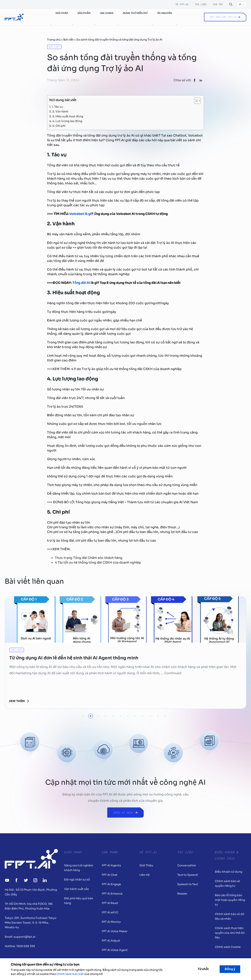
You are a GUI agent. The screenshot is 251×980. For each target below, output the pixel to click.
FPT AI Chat (110, 875)
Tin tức (218, 4)
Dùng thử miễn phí (135, 13)
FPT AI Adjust (111, 941)
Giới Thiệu (146, 865)
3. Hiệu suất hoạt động (68, 116)
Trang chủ (54, 40)
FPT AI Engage (111, 884)
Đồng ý (230, 969)
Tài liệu (201, 4)
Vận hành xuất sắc (76, 889)
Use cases (107, 13)
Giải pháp (62, 13)
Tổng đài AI (81, 283)
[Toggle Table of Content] (195, 101)
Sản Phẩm (110, 852)
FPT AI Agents (111, 865)
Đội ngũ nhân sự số (77, 880)
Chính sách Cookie (228, 947)
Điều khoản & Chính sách (227, 855)
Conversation (187, 865)
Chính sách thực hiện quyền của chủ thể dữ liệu (230, 933)
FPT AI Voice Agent (115, 950)
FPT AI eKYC (110, 912)
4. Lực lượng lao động (67, 121)
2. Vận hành (60, 111)
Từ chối (203, 969)
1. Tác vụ (57, 106)
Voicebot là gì (80, 214)
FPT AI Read (110, 903)
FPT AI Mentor (111, 922)
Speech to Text (188, 884)
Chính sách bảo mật (70, 974)
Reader (182, 894)
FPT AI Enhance (112, 894)
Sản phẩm (84, 13)
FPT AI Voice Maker (115, 931)
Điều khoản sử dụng (229, 872)
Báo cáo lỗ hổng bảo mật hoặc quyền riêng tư (230, 900)
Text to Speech (188, 875)
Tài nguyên (165, 13)
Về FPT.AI (182, 4)
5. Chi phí (59, 125)
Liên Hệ (145, 875)
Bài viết (68, 40)
